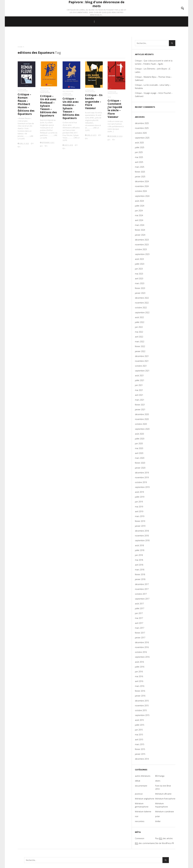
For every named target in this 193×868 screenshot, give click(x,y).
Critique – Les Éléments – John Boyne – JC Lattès (153, 70)
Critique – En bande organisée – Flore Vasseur (94, 102)
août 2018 (139, 545)
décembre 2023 (142, 240)
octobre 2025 (141, 133)
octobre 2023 (141, 249)
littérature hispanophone (162, 805)
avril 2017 (139, 623)
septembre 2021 (142, 371)
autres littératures (143, 776)
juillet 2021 (140, 380)
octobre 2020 (141, 424)
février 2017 (140, 633)
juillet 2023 (140, 264)
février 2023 (140, 288)
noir (109, 97)
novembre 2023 (142, 245)
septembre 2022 (142, 313)
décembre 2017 (142, 584)
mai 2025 (139, 157)
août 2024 (139, 201)
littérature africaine (163, 794)
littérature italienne (143, 812)
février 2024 (140, 230)
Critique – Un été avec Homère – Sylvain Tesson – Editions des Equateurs (71, 108)
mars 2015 (140, 744)
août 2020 (139, 434)
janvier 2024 (140, 235)
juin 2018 (139, 555)
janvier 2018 (140, 579)
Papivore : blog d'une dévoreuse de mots (96, 10)
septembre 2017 (142, 599)
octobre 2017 (141, 594)
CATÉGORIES (105, 32)
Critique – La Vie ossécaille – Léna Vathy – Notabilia (153, 87)
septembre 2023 (142, 254)
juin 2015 (139, 730)
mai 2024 (139, 215)
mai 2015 (139, 735)
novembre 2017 (142, 589)
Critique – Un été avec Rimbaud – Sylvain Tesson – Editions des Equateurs (48, 106)
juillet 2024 (140, 206)
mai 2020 (139, 448)
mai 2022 (139, 332)
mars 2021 (140, 400)
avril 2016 (139, 681)
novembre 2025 (142, 128)
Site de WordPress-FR (165, 843)
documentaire (45, 89)
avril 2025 (139, 162)
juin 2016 (139, 672)
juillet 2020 (140, 439)
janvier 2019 (140, 526)
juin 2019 (139, 502)
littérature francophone (23, 90)
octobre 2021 (141, 366)
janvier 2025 (140, 177)
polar (157, 816)
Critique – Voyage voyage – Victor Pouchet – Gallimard (154, 95)
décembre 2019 (142, 473)
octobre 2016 (141, 652)
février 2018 (140, 574)
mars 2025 (140, 167)
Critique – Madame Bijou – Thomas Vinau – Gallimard (153, 79)
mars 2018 (140, 570)
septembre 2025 (142, 138)
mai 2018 (139, 560)
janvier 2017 (140, 638)
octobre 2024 (141, 191)
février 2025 (140, 172)
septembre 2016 (142, 657)
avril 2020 (139, 453)
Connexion (140, 838)
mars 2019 (140, 516)
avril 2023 (139, 279)
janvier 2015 (140, 754)
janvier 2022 (140, 351)
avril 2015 (139, 740)
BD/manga (160, 776)
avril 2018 (139, 565)
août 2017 (139, 604)
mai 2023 (139, 274)
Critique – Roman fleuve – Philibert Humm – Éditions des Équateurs (26, 104)
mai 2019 (139, 507)
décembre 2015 (142, 701)
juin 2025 (139, 152)
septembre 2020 (142, 429)
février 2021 (140, 405)
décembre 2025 (142, 123)
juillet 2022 (140, 322)
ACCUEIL (86, 32)
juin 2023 (139, 269)
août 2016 (139, 662)
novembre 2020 (142, 419)
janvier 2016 (140, 696)
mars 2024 (140, 225)
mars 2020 (140, 458)
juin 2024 (139, 211)
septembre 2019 (142, 487)
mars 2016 (140, 686)
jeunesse (139, 794)
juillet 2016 (140, 667)
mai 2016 (139, 676)
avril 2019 (139, 511)
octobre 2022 (141, 308)
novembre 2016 (142, 647)
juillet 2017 (140, 608)
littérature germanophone (142, 805)
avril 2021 (139, 395)
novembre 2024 (142, 186)
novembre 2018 (142, 536)
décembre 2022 (142, 298)
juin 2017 (139, 613)
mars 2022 (140, 342)
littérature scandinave (165, 812)
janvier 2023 (140, 293)
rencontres (140, 821)
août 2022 (139, 317)
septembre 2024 (142, 196)
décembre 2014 (142, 759)
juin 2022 (139, 327)
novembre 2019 (142, 477)
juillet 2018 (140, 550)
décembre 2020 (142, 414)
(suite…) (111, 131)
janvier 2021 (140, 409)
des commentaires (145, 843)
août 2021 (139, 376)
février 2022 (140, 346)
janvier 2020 (140, 468)
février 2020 (140, 463)
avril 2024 (139, 220)
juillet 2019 (140, 497)
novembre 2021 (142, 361)
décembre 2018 (142, 531)
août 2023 (139, 259)
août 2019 (139, 492)
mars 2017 (140, 628)
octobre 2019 (141, 482)
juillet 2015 (140, 725)
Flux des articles (164, 838)
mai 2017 (139, 618)
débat (138, 781)
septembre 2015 (142, 715)
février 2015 (140, 749)
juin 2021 (139, 385)
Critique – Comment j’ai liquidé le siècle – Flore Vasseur (115, 109)
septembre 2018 (142, 540)
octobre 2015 (141, 710)
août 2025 (139, 143)
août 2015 (139, 720)
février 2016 (140, 691)
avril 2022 (139, 337)
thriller (158, 821)
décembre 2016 (142, 642)
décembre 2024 (142, 181)
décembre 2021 (142, 356)
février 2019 (140, 521)
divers (158, 781)
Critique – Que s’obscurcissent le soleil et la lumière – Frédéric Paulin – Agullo (154, 62)
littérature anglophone (145, 799)
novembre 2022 (142, 303)
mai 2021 (139, 390)
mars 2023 (140, 283)
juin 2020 (139, 443)
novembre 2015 (142, 706)
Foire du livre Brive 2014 (163, 787)
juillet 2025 (140, 147)
